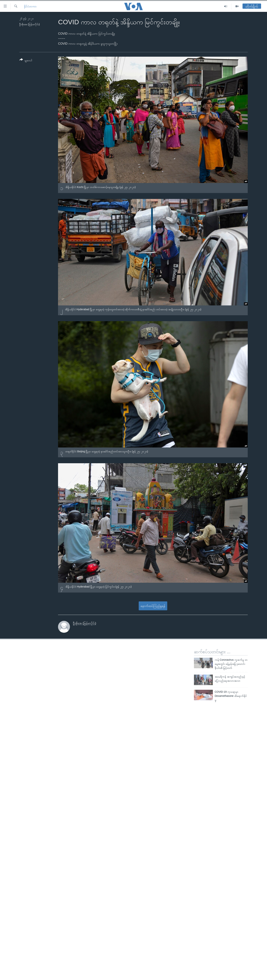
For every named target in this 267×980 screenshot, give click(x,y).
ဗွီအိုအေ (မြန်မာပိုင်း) (29, 24)
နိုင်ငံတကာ (30, 6)
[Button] (26, 61)
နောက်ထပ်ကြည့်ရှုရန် (153, 606)
